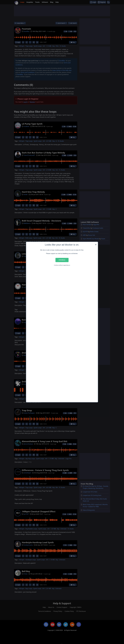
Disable (62, 260)
